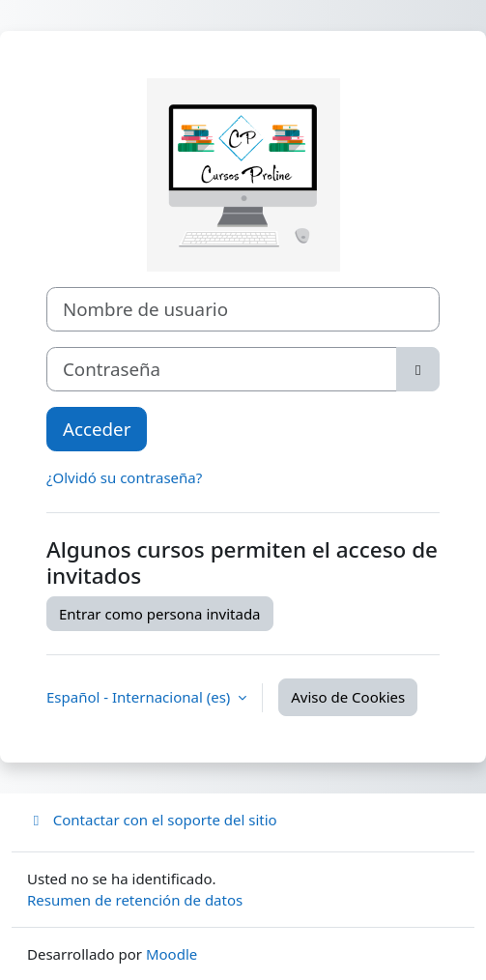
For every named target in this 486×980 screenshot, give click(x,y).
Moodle (172, 954)
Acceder (97, 429)
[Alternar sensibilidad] (418, 369)
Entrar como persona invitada (160, 614)
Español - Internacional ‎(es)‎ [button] (140, 697)
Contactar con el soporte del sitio (152, 820)
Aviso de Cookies (348, 697)
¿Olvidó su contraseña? (124, 477)
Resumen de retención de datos (135, 900)
